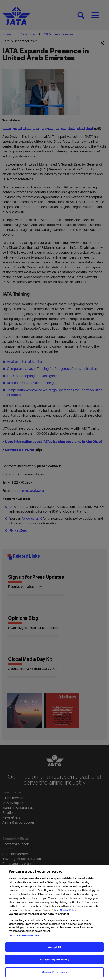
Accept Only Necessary (54, 963)
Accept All (54, 950)
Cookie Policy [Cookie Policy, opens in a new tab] (68, 913)
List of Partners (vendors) (24, 939)
